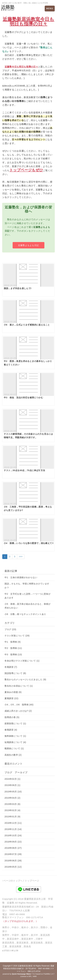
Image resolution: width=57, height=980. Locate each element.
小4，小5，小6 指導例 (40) (19, 705)
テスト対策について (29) (17, 636)
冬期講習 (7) (11, 667)
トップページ (32, 881)
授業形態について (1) (15, 724)
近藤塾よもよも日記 (28, 245)
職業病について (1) (14, 748)
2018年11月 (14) (13, 829)
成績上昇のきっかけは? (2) (18, 711)
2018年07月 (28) (13, 854)
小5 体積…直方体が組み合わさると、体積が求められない (28, 606)
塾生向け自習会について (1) (19, 686)
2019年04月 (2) (12, 798)
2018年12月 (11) (13, 823)
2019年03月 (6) (12, 804)
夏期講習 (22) (11, 698)
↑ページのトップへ (12, 881)
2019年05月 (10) (13, 792)
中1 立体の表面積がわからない (21, 577)
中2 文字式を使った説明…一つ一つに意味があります (28, 596)
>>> (21, 557)
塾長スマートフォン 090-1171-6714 (23, 917)
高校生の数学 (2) (13, 755)
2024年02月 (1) (12, 779)
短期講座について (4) (15, 742)
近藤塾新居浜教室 (25, 966)
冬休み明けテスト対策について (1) (22, 661)
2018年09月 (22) (13, 842)
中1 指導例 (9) (13, 642)
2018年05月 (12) (13, 867)
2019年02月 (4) (12, 810)
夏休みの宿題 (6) (13, 692)
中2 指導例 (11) (13, 648)
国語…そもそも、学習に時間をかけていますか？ (27, 586)
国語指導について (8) (15, 673)
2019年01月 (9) (12, 817)
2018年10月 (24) (13, 835)
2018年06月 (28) (13, 861)
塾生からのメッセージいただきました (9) (25, 679)
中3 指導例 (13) (13, 655)
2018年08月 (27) (13, 848)
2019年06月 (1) (12, 785)
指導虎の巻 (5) (12, 717)
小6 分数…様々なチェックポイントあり (25, 614)
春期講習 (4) (11, 730)
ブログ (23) (10, 629)
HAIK (35, 976)
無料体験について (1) (15, 736)
